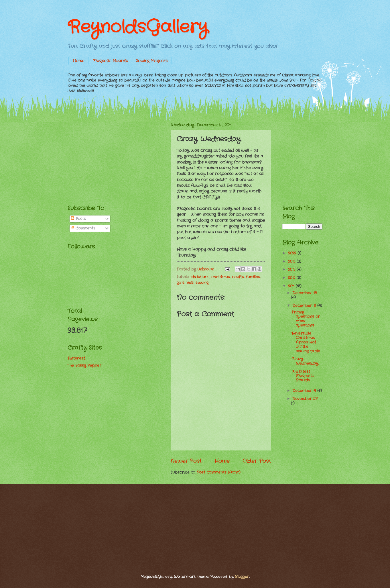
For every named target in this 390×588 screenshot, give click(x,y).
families (253, 277)
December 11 (305, 306)
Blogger (242, 577)
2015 (292, 261)
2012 (292, 278)
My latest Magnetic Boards (303, 376)
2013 (292, 269)
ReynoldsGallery (138, 27)
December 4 (305, 391)
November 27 (305, 399)
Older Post (257, 461)
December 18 (305, 293)
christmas (221, 277)
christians (200, 277)
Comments (83, 228)
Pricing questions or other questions (306, 319)
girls (181, 283)
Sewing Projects (152, 61)
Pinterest (76, 358)
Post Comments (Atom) (219, 472)
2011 (292, 286)
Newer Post (186, 461)
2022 (293, 253)
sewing (202, 283)
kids (190, 283)
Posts (78, 219)
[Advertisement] (111, 158)
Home (78, 61)
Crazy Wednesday (305, 361)
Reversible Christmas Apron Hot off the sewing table (306, 342)
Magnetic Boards (110, 61)
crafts (238, 277)
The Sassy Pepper (84, 365)
